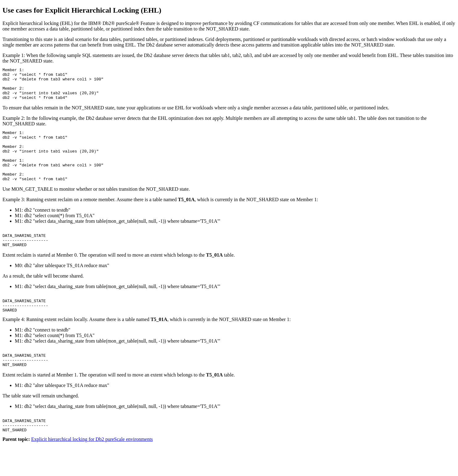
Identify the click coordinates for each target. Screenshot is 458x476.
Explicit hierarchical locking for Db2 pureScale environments (92, 471)
